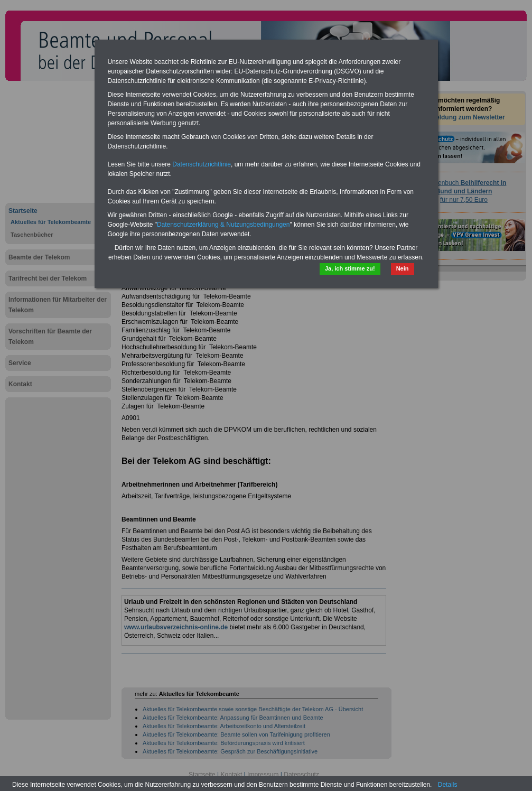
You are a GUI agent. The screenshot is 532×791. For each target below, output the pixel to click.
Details (448, 785)
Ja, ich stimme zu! (350, 268)
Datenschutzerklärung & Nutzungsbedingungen (223, 225)
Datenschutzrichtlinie (202, 164)
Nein (403, 268)
